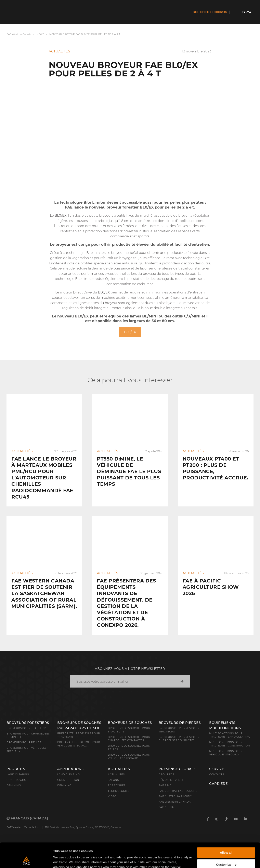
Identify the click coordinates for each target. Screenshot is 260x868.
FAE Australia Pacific (175, 796)
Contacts (217, 774)
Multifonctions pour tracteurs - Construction (230, 744)
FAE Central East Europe (178, 791)
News (40, 34)
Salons (113, 780)
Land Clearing (69, 774)
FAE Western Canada (19, 34)
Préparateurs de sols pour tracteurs (79, 735)
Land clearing (18, 774)
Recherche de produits (210, 12)
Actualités (119, 769)
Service (217, 769)
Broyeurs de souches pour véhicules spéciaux (129, 756)
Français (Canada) (27, 818)
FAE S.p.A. (165, 785)
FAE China (166, 807)
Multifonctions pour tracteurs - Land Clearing (230, 735)
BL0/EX (130, 332)
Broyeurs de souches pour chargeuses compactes (129, 739)
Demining (14, 785)
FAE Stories (117, 785)
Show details (63, 860)
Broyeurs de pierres (180, 723)
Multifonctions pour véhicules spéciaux (226, 753)
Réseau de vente (171, 780)
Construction (17, 780)
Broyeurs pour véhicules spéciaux (27, 750)
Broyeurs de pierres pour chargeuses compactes (179, 739)
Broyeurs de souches (130, 723)
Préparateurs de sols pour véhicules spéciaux (79, 744)
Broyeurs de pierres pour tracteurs (179, 730)
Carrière (218, 784)
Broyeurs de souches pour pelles (129, 747)
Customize (226, 841)
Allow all (226, 829)
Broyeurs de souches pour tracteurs (129, 730)
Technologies (119, 791)
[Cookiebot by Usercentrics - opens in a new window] (26, 860)
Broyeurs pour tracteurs (27, 728)
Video (112, 796)
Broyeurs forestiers (28, 723)
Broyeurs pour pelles (24, 742)
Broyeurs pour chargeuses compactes (28, 735)
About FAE (167, 774)
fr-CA (246, 12)
